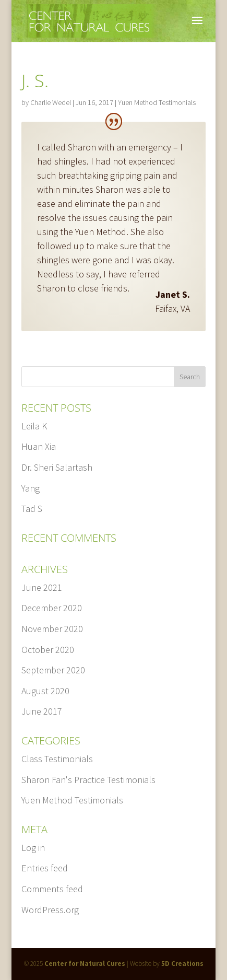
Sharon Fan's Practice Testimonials (88, 780)
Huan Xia (39, 446)
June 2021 (42, 587)
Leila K (34, 426)
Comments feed (52, 889)
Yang (31, 488)
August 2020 (45, 691)
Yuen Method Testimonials (157, 102)
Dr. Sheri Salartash (57, 467)
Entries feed (45, 868)
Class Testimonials (57, 759)
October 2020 (48, 650)
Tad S (32, 509)
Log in (33, 848)
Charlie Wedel (51, 102)
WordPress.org (50, 910)
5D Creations (182, 964)
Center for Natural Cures (85, 964)
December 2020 (52, 608)
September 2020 (53, 670)
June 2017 (42, 711)
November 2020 (52, 629)
